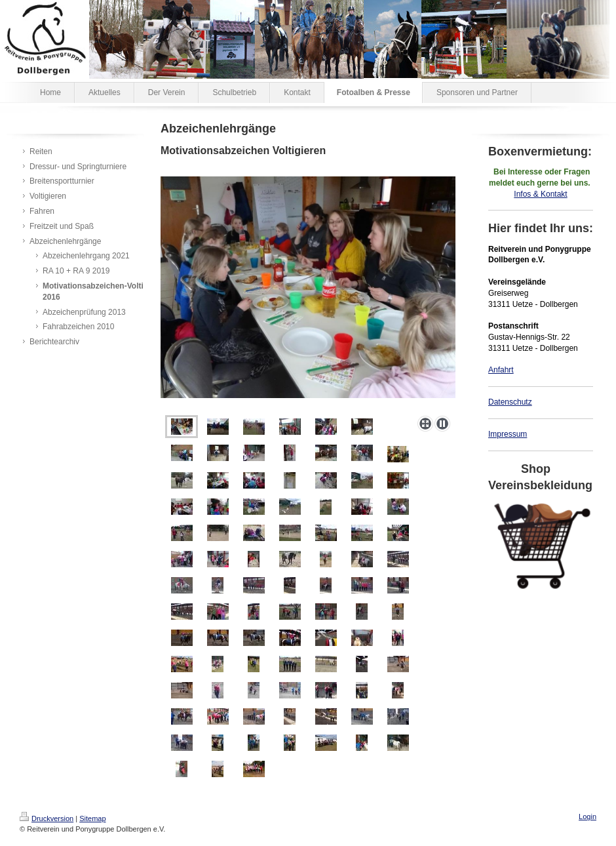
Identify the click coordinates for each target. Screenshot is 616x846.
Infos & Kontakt (540, 194)
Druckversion (47, 818)
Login (587, 816)
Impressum (508, 434)
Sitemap (92, 818)
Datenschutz (510, 402)
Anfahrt (501, 370)
